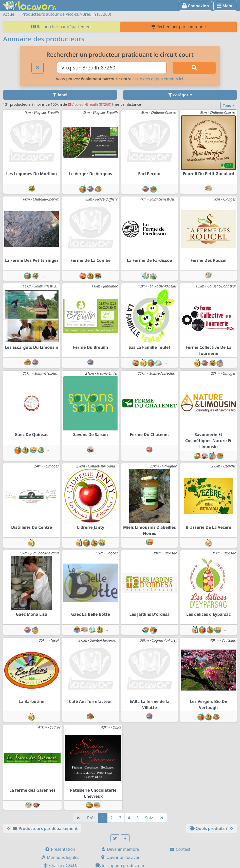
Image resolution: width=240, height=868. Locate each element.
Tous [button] (227, 106)
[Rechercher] (194, 68)
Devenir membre (120, 849)
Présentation (60, 849)
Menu (225, 6)
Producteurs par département (42, 828)
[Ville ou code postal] (112, 68)
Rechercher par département (62, 27)
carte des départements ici (158, 79)
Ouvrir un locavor (120, 857)
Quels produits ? (212, 828)
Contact (180, 849)
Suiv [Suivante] (149, 818)
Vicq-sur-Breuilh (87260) (90, 104)
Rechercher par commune (179, 27)
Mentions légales (60, 857)
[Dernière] (161, 818)
